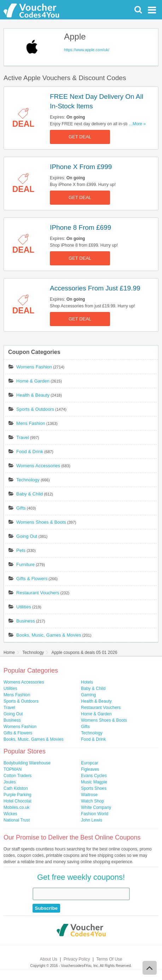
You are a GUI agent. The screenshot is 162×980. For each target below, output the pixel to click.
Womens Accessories (38, 466)
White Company (96, 807)
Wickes (10, 814)
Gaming (88, 695)
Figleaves (90, 769)
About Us (49, 959)
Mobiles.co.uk (16, 807)
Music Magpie (94, 782)
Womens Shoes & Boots (41, 522)
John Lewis (92, 820)
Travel (23, 437)
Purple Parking (18, 795)
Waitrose (89, 795)
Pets (21, 550)
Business (26, 621)
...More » (137, 124)
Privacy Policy (77, 959)
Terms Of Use (109, 959)
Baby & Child (30, 494)
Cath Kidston (16, 788)
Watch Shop (92, 801)
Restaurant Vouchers (38, 593)
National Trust (17, 820)
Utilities (24, 607)
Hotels (87, 682)
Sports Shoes (94, 788)
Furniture (25, 564)
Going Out (27, 536)
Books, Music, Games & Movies (49, 635)
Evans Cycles (94, 776)
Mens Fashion (31, 423)
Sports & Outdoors (35, 409)
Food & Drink (30, 452)
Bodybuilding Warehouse (27, 763)
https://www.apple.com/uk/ (87, 50)
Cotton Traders (18, 776)
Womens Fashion (34, 367)
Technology (28, 480)
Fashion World (95, 814)
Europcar (90, 763)
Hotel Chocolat (18, 801)
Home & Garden (33, 381)
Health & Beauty (33, 395)
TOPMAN (13, 769)
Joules (10, 782)
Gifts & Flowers (32, 579)
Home (9, 653)
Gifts (21, 508)
